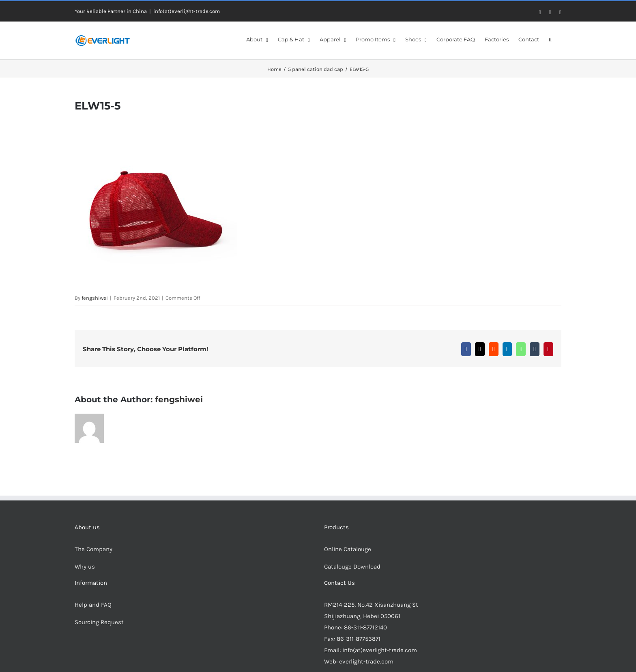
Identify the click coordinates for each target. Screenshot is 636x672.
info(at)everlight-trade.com (187, 11)
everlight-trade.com (366, 661)
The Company (93, 549)
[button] (550, 39)
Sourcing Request (99, 622)
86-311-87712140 (365, 627)
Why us (85, 567)
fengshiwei (95, 298)
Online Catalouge (348, 549)
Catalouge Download (353, 567)
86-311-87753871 (359, 639)
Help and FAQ (93, 605)
